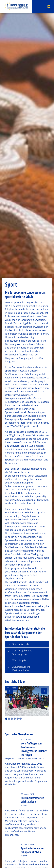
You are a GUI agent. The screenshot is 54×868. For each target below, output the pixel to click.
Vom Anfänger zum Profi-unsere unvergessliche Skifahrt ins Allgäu (34, 749)
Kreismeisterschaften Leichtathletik (32, 800)
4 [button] (15, 719)
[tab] (27, 644)
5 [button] (18, 719)
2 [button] (9, 719)
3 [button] (12, 719)
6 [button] (21, 719)
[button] (27, 644)
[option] (27, 701)
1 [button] (6, 719)
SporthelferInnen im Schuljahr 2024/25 (32, 850)
